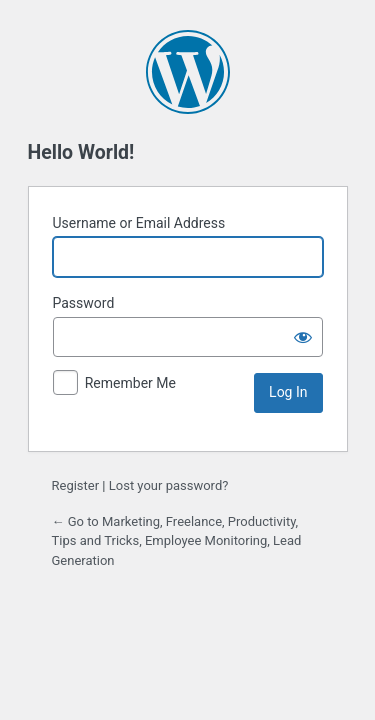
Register (76, 485)
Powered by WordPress (188, 72)
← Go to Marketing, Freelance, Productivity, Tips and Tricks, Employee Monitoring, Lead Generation (177, 541)
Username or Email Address (139, 223)
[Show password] (303, 337)
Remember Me (130, 383)
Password (84, 303)
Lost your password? (169, 485)
